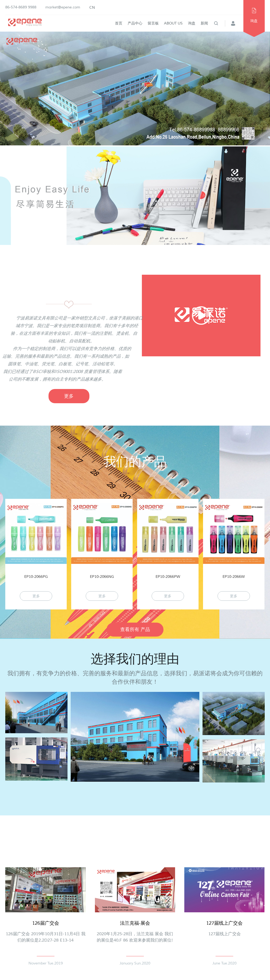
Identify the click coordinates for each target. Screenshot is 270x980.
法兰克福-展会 (135, 923)
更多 (69, 396)
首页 (119, 23)
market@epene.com (63, 7)
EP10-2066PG (36, 577)
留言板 (153, 23)
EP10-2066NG (102, 577)
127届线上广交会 (224, 923)
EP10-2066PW (168, 577)
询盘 (192, 23)
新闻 (204, 23)
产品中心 (135, 23)
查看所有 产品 (135, 629)
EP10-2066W (234, 577)
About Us (173, 23)
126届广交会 (46, 923)
